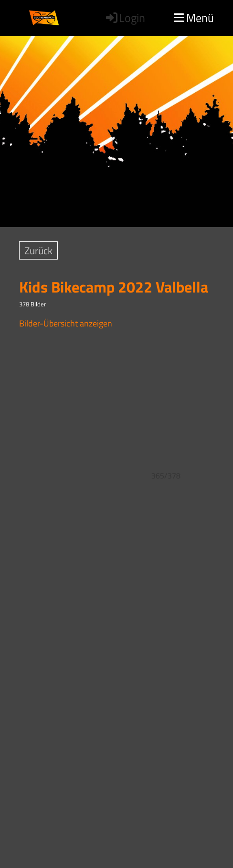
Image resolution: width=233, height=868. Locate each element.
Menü (194, 18)
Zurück (38, 250)
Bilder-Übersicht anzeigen (66, 323)
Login (125, 17)
